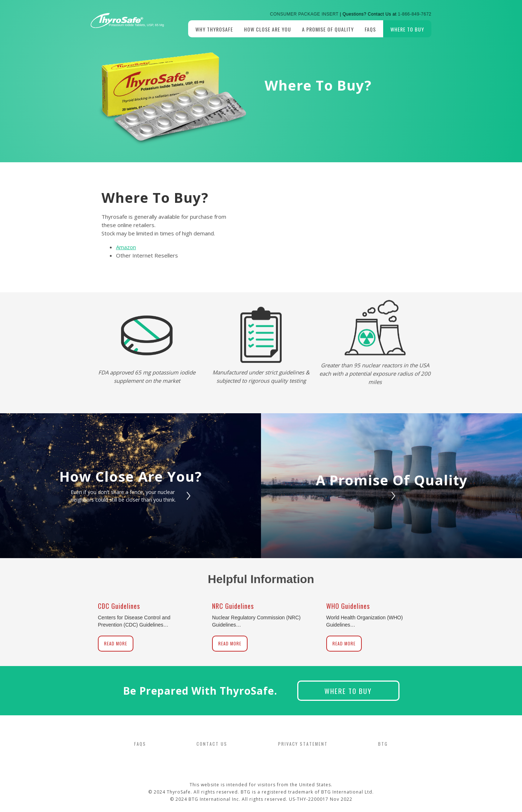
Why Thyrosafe (214, 29)
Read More (116, 643)
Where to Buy (407, 29)
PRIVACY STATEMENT (303, 744)
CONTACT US (212, 744)
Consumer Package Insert (304, 14)
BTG (383, 744)
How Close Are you (268, 29)
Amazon (126, 247)
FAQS (140, 744)
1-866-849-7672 (415, 14)
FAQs (370, 29)
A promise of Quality (328, 29)
